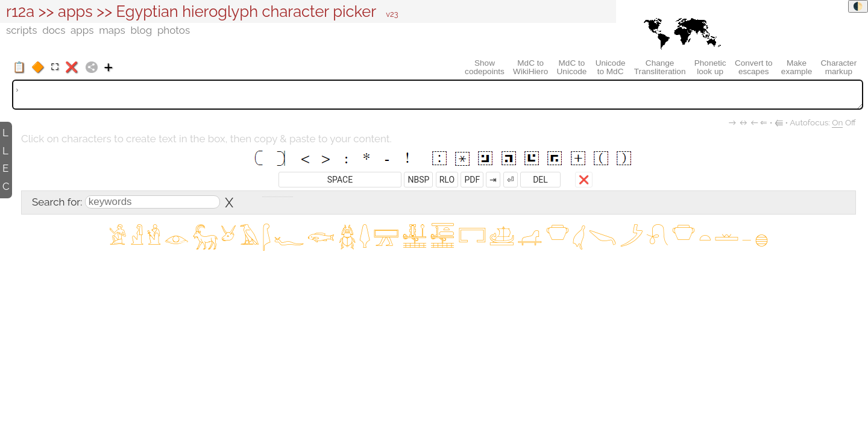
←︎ (755, 122)
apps (75, 11)
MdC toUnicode (572, 67)
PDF (472, 180)
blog (141, 30)
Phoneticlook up (710, 67)
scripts (21, 30)
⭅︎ (779, 122)
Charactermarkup (839, 67)
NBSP (418, 180)
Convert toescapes (754, 67)
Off (851, 122)
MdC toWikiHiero (530, 67)
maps (112, 30)
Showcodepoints (485, 67)
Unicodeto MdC (611, 67)
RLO (447, 180)
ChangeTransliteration (660, 67)
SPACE (340, 180)
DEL (540, 180)
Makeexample (797, 67)
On (837, 122)
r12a (20, 11)
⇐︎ (764, 122)
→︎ (732, 122)
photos (174, 30)
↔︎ (744, 122)
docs (54, 30)
